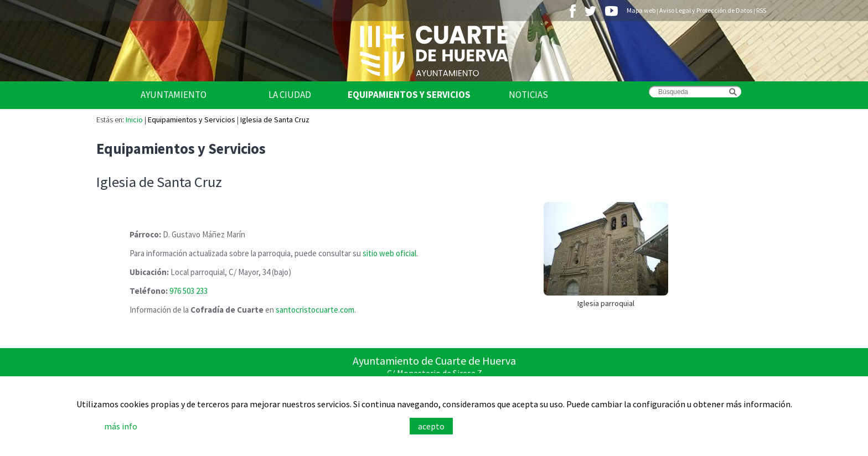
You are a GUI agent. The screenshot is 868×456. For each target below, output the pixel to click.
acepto (431, 426)
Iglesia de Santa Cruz (275, 120)
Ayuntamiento (174, 95)
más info (121, 426)
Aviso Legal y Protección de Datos (706, 10)
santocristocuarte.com (315, 310)
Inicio (134, 120)
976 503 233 (188, 291)
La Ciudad (290, 95)
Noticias (528, 95)
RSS (761, 10)
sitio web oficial (389, 253)
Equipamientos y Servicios (409, 95)
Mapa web (641, 10)
